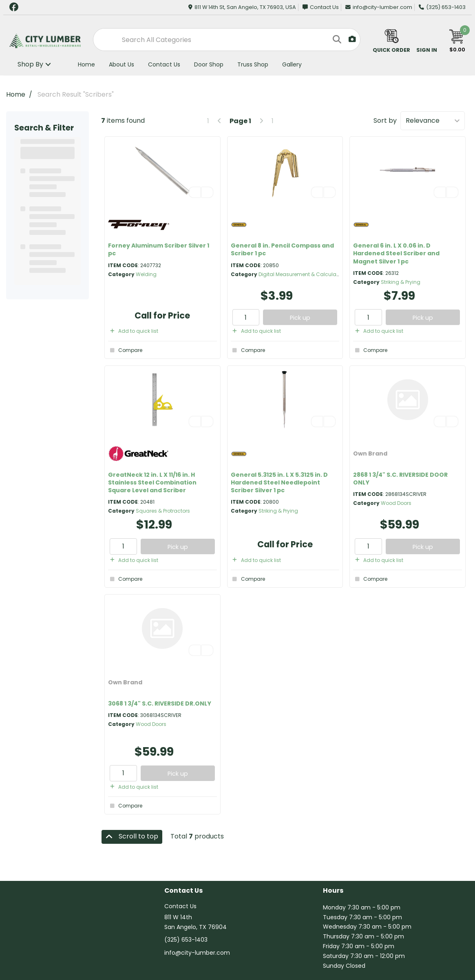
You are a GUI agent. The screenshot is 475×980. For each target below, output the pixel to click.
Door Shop (209, 64)
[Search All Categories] (227, 40)
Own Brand (370, 453)
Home (86, 64)
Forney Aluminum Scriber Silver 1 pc (159, 249)
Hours (333, 891)
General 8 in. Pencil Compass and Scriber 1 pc (282, 249)
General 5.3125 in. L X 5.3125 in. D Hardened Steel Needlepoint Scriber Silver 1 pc (279, 482)
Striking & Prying (401, 282)
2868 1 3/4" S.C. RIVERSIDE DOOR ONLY (400, 479)
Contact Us (321, 7)
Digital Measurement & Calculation (302, 274)
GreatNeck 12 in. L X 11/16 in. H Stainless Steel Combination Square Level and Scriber (152, 482)
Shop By (30, 64)
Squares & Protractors (163, 511)
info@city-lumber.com (379, 7)
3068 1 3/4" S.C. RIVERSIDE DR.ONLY (160, 703)
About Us (122, 64)
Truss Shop (253, 64)
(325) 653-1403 (442, 7)
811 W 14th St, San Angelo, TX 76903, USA (242, 7)
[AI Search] (352, 39)
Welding (146, 274)
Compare (125, 350)
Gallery (292, 64)
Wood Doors (396, 503)
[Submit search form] (336, 40)
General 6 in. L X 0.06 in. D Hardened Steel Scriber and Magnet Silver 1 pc (396, 253)
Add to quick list (133, 331)
